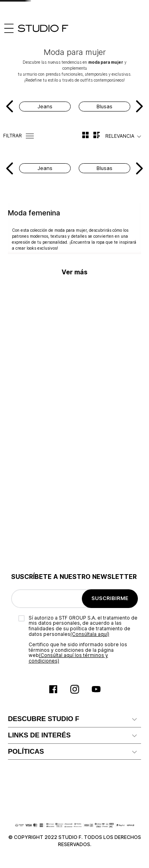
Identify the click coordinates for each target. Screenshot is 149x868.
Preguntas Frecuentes (39, 603)
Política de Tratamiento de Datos (53, 732)
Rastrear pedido (30, 628)
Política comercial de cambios (49, 707)
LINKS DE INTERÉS (39, 535)
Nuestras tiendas (31, 511)
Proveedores (26, 578)
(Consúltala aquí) (90, 371)
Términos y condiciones (40, 669)
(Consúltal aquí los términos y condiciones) (68, 395)
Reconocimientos (32, 486)
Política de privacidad (37, 719)
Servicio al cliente (32, 553)
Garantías (21, 682)
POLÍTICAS (26, 651)
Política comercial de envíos (46, 694)
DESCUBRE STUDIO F (44, 456)
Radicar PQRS (27, 590)
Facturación (24, 615)
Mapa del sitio (27, 499)
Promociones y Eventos (41, 744)
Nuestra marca (28, 474)
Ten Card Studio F (33, 565)
